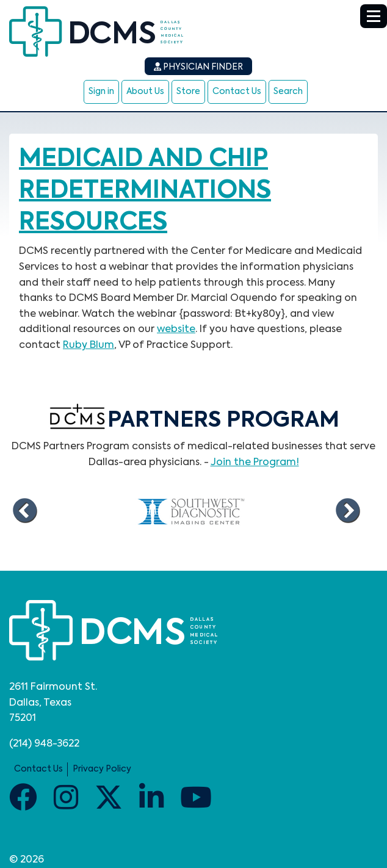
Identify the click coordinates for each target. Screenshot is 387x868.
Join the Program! (255, 463)
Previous (24, 511)
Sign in (101, 92)
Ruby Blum (89, 345)
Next (347, 511)
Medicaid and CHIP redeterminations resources (145, 191)
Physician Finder (198, 67)
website (176, 330)
